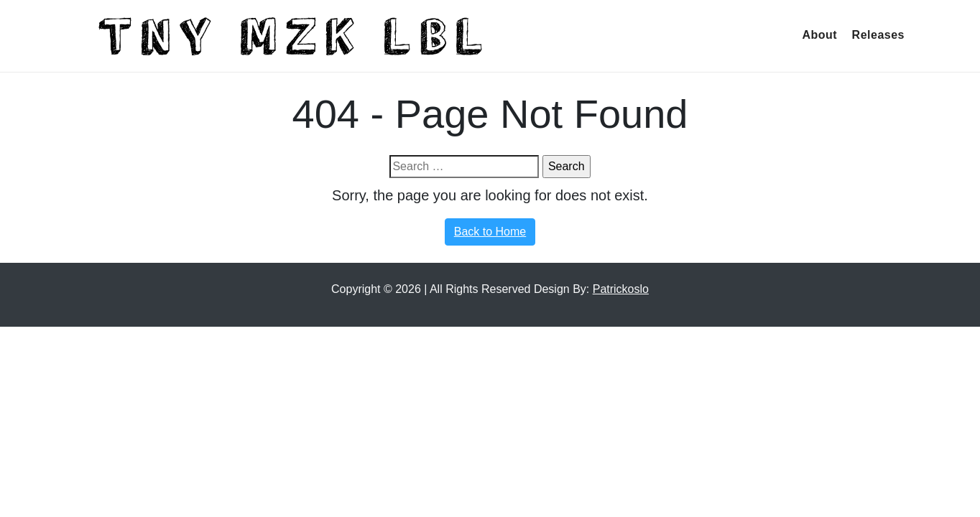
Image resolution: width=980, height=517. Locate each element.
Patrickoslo (621, 289)
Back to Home (490, 232)
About (819, 35)
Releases (878, 35)
